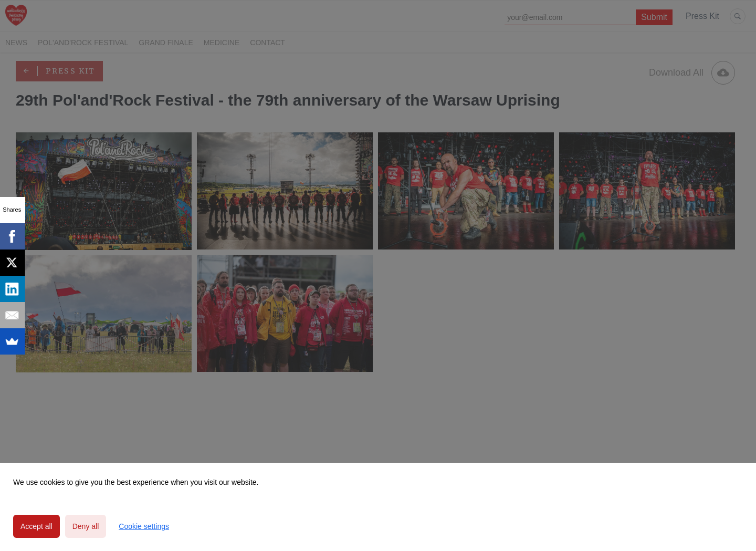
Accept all (36, 526)
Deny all (86, 526)
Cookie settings (144, 526)
